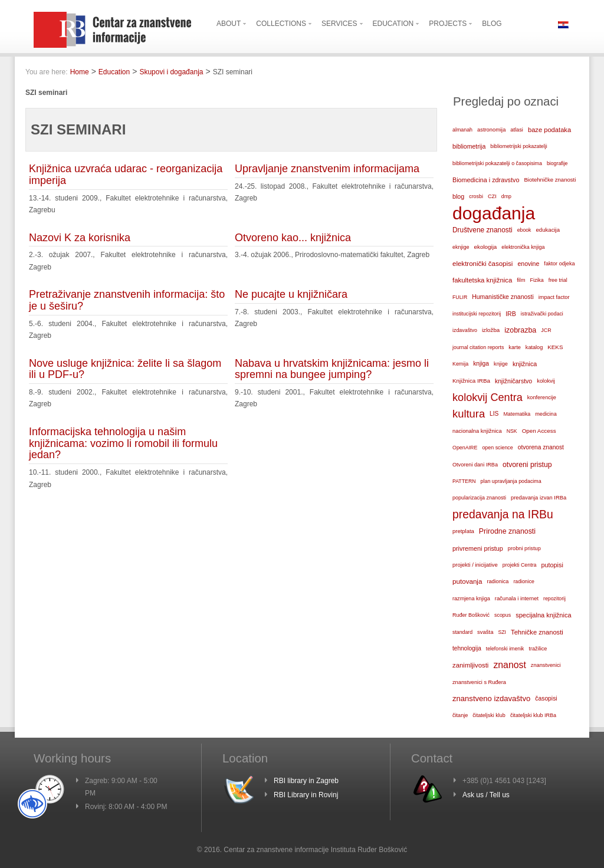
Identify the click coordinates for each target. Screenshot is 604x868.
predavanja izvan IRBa (539, 498)
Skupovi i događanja (171, 72)
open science (497, 448)
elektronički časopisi (482, 264)
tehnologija (467, 648)
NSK (512, 431)
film (521, 280)
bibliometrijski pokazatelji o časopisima (497, 163)
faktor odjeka (559, 264)
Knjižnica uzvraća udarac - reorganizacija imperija (126, 175)
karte (515, 347)
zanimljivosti (470, 665)
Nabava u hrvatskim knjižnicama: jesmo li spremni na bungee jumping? (332, 369)
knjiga (481, 364)
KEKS (555, 347)
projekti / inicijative (475, 565)
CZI (492, 196)
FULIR (460, 297)
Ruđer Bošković (471, 615)
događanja (494, 213)
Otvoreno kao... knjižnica (293, 238)
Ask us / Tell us (486, 795)
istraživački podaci (542, 314)
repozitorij (554, 599)
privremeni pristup (478, 548)
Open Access (539, 431)
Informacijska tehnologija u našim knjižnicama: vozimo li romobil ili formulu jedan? (123, 443)
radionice (524, 581)
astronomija (491, 130)
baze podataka (549, 130)
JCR (546, 330)
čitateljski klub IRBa (533, 715)
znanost (509, 665)
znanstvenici (546, 665)
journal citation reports (478, 347)
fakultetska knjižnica (482, 280)
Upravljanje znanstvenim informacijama (327, 169)
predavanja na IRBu (503, 514)
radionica (498, 581)
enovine (528, 264)
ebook (524, 230)
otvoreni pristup (527, 465)
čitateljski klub (489, 715)
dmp (506, 196)
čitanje (460, 715)
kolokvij (546, 381)
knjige (501, 364)
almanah (462, 130)
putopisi (552, 565)
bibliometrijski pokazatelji (518, 146)
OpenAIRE (465, 448)
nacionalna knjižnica (477, 431)
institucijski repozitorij (477, 314)
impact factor (554, 297)
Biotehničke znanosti (550, 180)
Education (114, 72)
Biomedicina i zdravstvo (486, 180)
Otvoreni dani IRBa (475, 465)
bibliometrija (469, 146)
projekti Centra (520, 565)
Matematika (517, 414)
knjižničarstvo (513, 381)
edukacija (548, 230)
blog (458, 196)
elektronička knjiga (523, 247)
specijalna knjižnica (543, 615)
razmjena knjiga (471, 599)
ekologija (486, 247)
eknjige (461, 247)
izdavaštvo (465, 330)
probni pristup (524, 548)
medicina (546, 414)
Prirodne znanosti (507, 531)
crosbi (476, 196)
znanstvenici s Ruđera (479, 682)
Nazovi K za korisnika (80, 238)
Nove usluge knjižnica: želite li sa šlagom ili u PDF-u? (125, 369)
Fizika (536, 280)
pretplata (463, 531)
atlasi (517, 130)
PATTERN (464, 481)
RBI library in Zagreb (306, 781)
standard (462, 632)
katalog (534, 347)
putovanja (467, 581)
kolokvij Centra (488, 397)
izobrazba (520, 330)
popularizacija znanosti (479, 498)
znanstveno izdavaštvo (491, 698)
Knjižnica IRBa (471, 381)
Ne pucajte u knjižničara (291, 294)
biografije (557, 163)
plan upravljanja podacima (511, 481)
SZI (502, 632)
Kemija (460, 364)
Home (80, 72)
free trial (558, 280)
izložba (491, 330)
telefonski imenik (505, 649)
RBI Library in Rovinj (306, 795)
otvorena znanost (541, 447)
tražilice (538, 649)
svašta (485, 632)
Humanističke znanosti (503, 297)
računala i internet (517, 599)
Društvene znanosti (482, 230)
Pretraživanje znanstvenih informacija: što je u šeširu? (127, 300)
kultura (469, 414)
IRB (511, 314)
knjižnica (525, 364)
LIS (494, 414)
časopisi (546, 698)
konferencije (542, 397)
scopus (503, 615)
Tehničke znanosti (537, 632)
